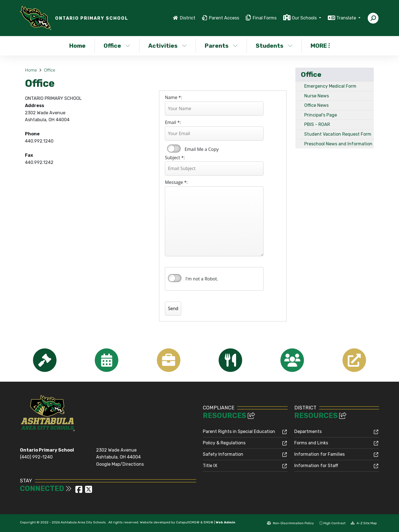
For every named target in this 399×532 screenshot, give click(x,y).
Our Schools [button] (305, 18)
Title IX (210, 466)
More (320, 46)
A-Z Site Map (364, 523)
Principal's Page (321, 115)
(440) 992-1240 (36, 457)
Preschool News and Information (338, 144)
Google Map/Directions (120, 464)
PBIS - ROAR (317, 124)
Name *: (173, 97)
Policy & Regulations (224, 443)
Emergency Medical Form (330, 86)
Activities (167, 46)
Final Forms (265, 18)
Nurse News (317, 96)
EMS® (209, 522)
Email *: (173, 122)
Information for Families (319, 454)
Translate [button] (347, 18)
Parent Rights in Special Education (239, 431)
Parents (221, 46)
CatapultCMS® (188, 522)
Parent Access (224, 18)
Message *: (176, 182)
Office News (316, 105)
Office (117, 46)
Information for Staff (316, 466)
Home (77, 46)
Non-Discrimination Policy (290, 523)
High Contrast (334, 523)
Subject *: (175, 158)
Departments (308, 431)
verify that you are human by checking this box (175, 278)
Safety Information (223, 454)
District (188, 18)
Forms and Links (311, 443)
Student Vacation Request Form (338, 134)
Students (274, 46)
